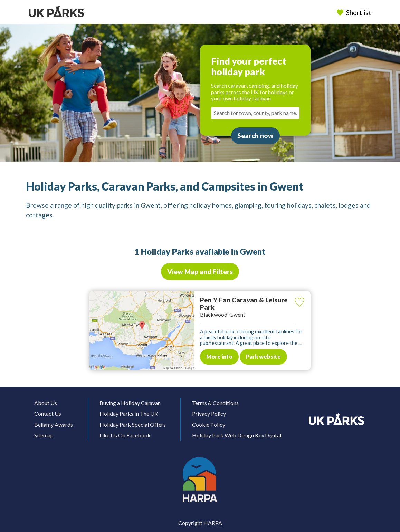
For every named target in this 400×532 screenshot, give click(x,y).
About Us (46, 403)
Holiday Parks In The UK (129, 413)
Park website (263, 356)
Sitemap (44, 435)
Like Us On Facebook (125, 435)
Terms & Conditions (215, 403)
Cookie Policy (209, 424)
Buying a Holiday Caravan (130, 403)
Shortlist (355, 13)
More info (219, 356)
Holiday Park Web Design (223, 435)
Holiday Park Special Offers (133, 424)
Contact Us (48, 413)
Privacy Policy (209, 413)
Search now (255, 136)
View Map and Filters (200, 272)
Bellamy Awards (54, 424)
